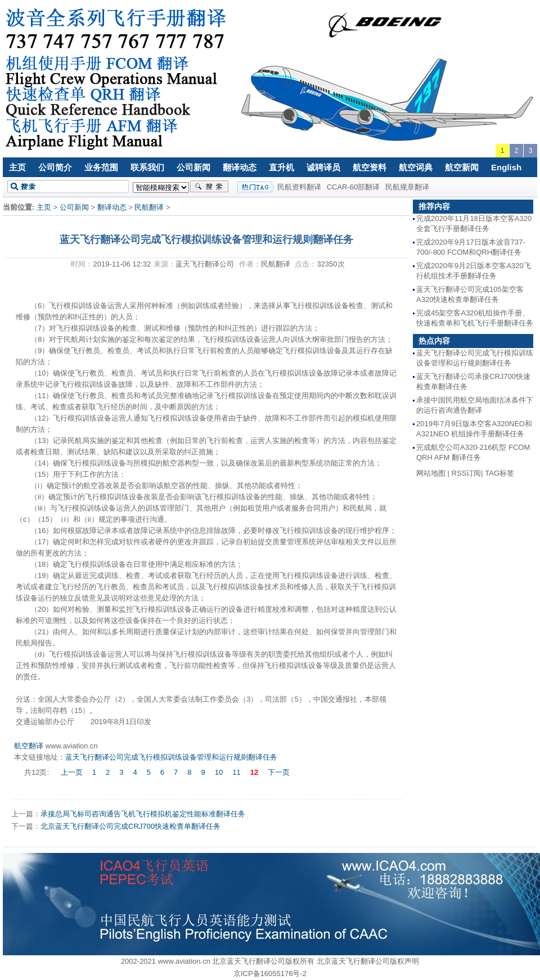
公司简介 (55, 167)
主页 (17, 167)
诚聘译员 (323, 167)
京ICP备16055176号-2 (270, 974)
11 (236, 772)
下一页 (279, 772)
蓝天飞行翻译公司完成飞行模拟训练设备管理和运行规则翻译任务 (171, 757)
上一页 (72, 772)
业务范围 (101, 167)
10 (219, 772)
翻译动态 (240, 167)
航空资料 (370, 167)
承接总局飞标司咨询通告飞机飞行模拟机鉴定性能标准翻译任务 (143, 814)
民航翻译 (149, 207)
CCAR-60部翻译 (354, 187)
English (506, 167)
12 (254, 772)
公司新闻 (193, 167)
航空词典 (416, 167)
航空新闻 (462, 167)
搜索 (209, 187)
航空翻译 (29, 746)
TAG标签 (499, 473)
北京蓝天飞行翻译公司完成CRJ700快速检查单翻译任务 (130, 826)
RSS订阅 (467, 473)
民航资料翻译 (299, 187)
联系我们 (147, 167)
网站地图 (431, 473)
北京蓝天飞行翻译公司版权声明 (368, 961)
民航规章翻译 (407, 187)
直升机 (282, 167)
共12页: (38, 772)
